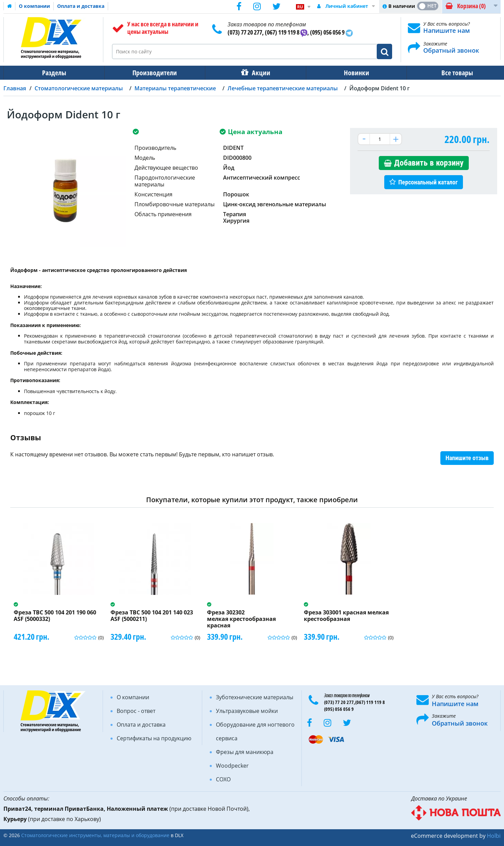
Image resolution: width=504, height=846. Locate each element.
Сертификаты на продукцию (154, 738)
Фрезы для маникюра (245, 752)
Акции (258, 73)
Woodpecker (232, 766)
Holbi (494, 836)
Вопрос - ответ (136, 711)
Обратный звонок (451, 50)
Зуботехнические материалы (255, 697)
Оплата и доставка (81, 6)
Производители (153, 73)
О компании (34, 6)
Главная (15, 88)
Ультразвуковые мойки (247, 711)
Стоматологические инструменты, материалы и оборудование (95, 835)
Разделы (53, 73)
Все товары (451, 73)
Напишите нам (447, 30)
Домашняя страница (10, 6)
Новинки (352, 73)
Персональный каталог (428, 182)
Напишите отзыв (467, 458)
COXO (223, 779)
